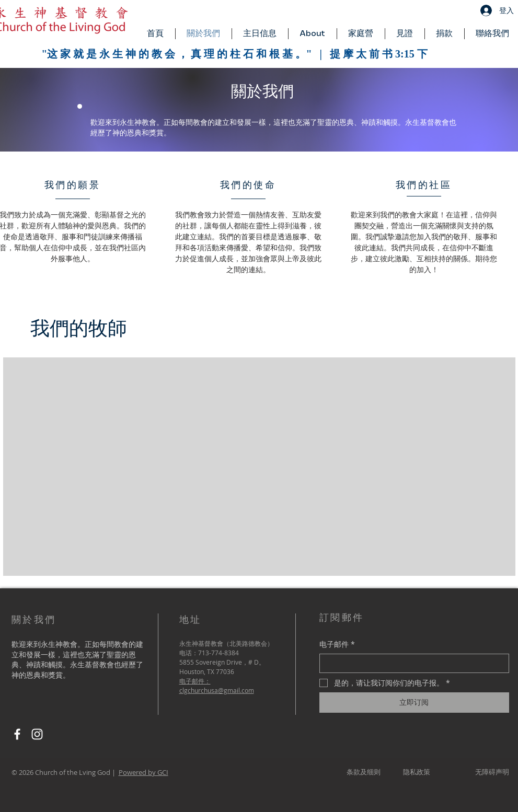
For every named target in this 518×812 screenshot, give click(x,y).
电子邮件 (337, 644)
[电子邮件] (411, 664)
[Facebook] (17, 734)
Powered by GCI (143, 772)
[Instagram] (37, 734)
